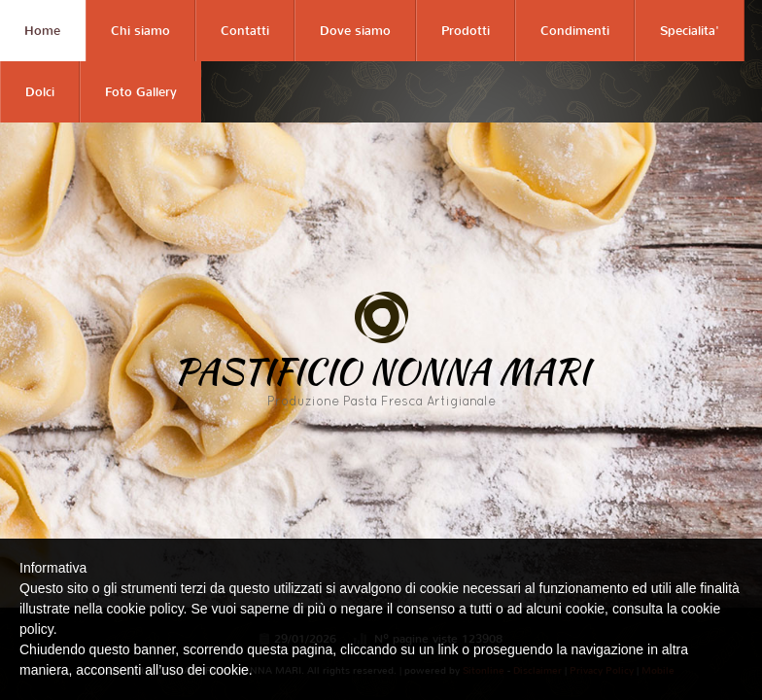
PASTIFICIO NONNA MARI (381, 370)
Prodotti (466, 31)
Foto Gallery (141, 92)
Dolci (40, 92)
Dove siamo (355, 31)
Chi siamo (140, 31)
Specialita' (690, 31)
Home (42, 31)
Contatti (245, 31)
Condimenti (575, 31)
